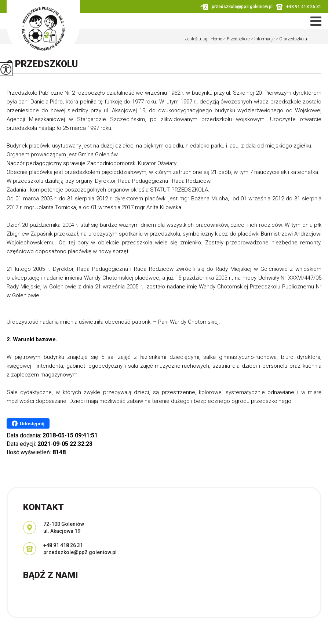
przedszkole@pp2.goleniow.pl (236, 7)
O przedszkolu (42, 64)
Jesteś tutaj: (198, 39)
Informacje (262, 39)
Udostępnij (28, 423)
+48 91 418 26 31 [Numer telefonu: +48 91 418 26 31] (63, 545)
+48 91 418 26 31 (299, 7)
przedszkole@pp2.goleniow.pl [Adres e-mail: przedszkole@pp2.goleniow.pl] (80, 552)
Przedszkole (236, 39)
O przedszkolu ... (293, 39)
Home (216, 39)
